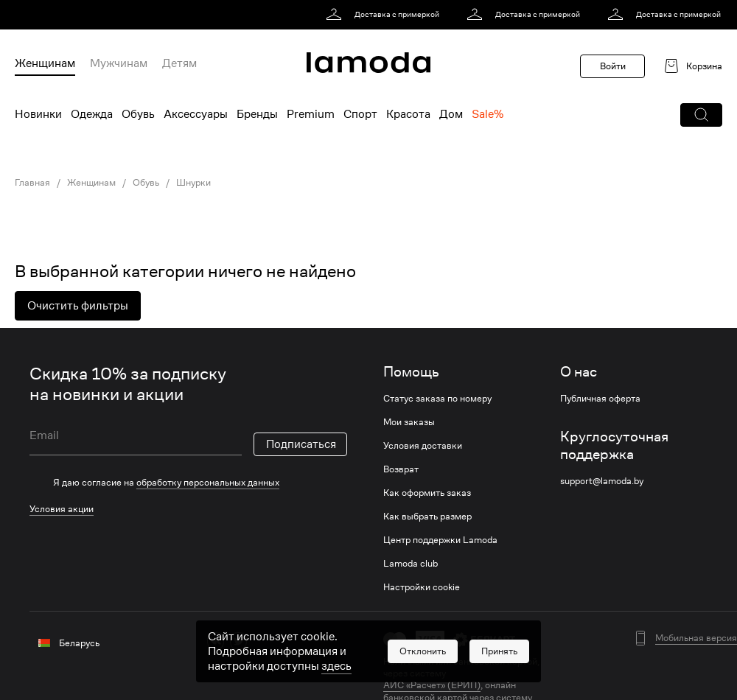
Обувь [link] (146, 183)
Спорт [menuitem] (360, 114)
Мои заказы (409, 422)
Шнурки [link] (193, 183)
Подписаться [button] (301, 444)
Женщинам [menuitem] (45, 63)
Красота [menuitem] (408, 114)
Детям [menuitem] (179, 63)
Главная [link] (32, 183)
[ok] (261, 641)
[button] (701, 115)
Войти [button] (613, 66)
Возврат (401, 469)
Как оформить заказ (427, 493)
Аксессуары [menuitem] (196, 114)
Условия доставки (423, 446)
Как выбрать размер (427, 517)
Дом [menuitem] (451, 114)
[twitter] (238, 641)
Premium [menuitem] (311, 114)
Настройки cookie (422, 587)
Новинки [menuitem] (38, 114)
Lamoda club (411, 564)
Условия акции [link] (62, 509)
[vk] (216, 641)
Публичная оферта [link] (600, 399)
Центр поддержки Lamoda (440, 540)
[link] (385, 15)
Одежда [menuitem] (92, 114)
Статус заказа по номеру (437, 399)
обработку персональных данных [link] (208, 482)
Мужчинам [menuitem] (119, 63)
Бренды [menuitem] (257, 114)
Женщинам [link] (91, 183)
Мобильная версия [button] (696, 638)
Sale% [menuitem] (488, 114)
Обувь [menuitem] (138, 114)
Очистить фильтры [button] (78, 306)
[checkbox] (188, 483)
